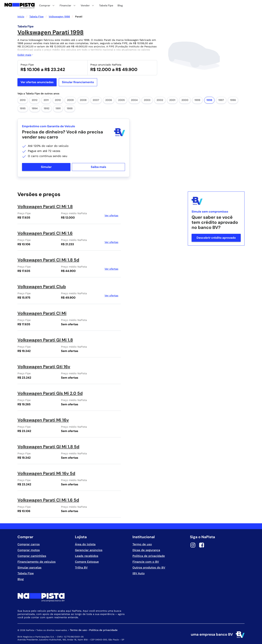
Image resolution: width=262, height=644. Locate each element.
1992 (47, 109)
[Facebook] (202, 546)
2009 (70, 100)
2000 (185, 100)
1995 (23, 109)
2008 (83, 100)
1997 (221, 100)
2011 (46, 100)
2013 (23, 100)
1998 (209, 100)
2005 (121, 100)
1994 (35, 109)
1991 (58, 109)
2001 (172, 100)
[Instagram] (193, 546)
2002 (160, 100)
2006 (109, 100)
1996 (233, 100)
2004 (134, 100)
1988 (70, 109)
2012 (34, 100)
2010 (58, 100)
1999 (197, 100)
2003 (147, 100)
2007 (96, 100)
